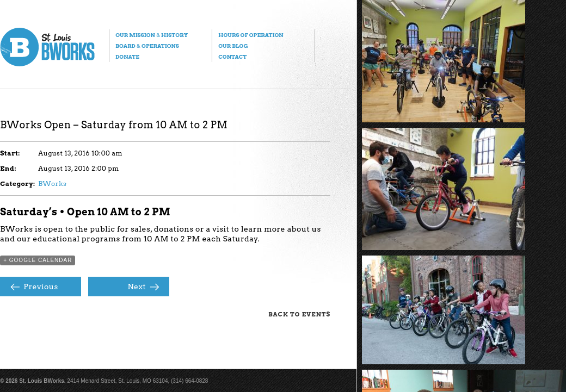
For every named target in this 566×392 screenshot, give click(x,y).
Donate (127, 57)
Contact (232, 57)
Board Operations (147, 46)
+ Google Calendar (38, 260)
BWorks (52, 183)
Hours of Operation (251, 35)
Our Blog (233, 46)
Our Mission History (152, 35)
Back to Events (299, 314)
